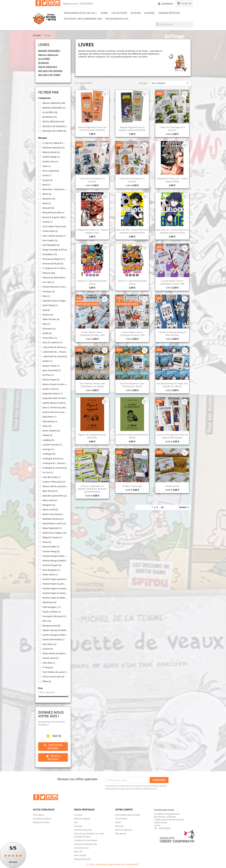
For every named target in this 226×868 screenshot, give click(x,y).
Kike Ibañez (50, 421)
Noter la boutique (53, 757)
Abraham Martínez (53, 147)
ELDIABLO (50, 254)
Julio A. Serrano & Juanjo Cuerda (55, 407)
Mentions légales (82, 819)
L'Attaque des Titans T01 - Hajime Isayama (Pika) (92, 231)
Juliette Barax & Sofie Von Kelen (55, 403)
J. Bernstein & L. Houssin (55, 352)
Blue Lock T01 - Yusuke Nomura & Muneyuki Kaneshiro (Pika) (172, 231)
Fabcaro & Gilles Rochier (55, 277)
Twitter (45, 3)
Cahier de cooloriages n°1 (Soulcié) (132, 180)
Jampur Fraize (51, 366)
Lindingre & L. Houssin (55, 463)
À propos (78, 826)
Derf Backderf (51, 245)
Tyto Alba (49, 663)
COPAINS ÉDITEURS (169, 13)
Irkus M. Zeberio (52, 342)
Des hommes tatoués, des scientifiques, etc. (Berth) (92, 385)
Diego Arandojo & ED (55, 250)
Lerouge (48, 449)
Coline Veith (50, 231)
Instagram (57, 3)
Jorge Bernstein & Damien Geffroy (55, 398)
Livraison (78, 815)
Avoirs (118, 822)
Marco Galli (50, 500)
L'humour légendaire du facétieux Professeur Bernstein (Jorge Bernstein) (92, 489)
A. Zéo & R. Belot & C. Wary (55, 143)
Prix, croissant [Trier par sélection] (171, 83)
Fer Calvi (48, 282)
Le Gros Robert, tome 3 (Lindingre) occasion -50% (172, 282)
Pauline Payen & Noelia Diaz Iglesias (55, 588)
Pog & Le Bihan (52, 612)
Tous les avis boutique (53, 747)
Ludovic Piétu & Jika (54, 482)
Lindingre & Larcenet (55, 468)
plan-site (78, 852)
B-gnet (47, 180)
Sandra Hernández (53, 639)
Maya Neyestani (52, 528)
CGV (76, 822)
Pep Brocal (49, 602)
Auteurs (136, 13)
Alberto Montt (51, 152)
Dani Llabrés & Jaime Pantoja (55, 236)
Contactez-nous (81, 848)
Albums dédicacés (48, 55)
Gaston (48, 315)
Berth (47, 194)
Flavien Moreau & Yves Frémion (55, 287)
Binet (47, 203)
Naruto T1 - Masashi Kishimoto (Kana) (132, 282)
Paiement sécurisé (83, 830)
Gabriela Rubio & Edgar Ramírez (55, 301)
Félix (46, 296)
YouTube (51, 3)
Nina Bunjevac (51, 570)
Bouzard (48, 208)
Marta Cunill (50, 509)
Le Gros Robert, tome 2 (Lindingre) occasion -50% (132, 334)
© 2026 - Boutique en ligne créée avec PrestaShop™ (113, 864)
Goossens (49, 329)
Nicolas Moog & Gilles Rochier (55, 556)
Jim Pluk (48, 375)
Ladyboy (48, 440)
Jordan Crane (51, 389)
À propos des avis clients (86, 840)
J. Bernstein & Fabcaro (55, 347)
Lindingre (49, 454)
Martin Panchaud (53, 514)
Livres (104, 13)
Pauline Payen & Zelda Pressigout (55, 598)
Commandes (121, 819)
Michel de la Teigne (54, 533)
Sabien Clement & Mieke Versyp (55, 630)
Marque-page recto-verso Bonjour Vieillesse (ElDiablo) (132, 129)
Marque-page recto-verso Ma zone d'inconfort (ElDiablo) (92, 129)
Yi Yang (48, 667)
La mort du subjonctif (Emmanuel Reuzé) (132, 436)
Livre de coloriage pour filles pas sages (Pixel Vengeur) (172, 436)
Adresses (119, 826)
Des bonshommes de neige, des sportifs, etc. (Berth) (172, 385)
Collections (119, 13)
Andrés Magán (51, 157)
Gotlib (47, 333)
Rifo (47, 621)
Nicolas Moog (51, 551)
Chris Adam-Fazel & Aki (55, 226)
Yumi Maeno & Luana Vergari (55, 672)
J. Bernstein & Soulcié (55, 356)
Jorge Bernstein (53, 393)
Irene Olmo (50, 338)
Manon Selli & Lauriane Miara (55, 486)
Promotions (39, 815)
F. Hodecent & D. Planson (55, 268)
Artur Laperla (51, 171)
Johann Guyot (51, 379)
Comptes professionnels (86, 844)
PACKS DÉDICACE (48, 67)
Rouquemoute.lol (117, 19)
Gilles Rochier (51, 319)
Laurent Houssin (52, 445)
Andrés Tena (50, 161)
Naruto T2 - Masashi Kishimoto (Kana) (92, 282)
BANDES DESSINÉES (49, 51)
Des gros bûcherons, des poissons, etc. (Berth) (132, 385)
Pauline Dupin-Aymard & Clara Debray (55, 579)
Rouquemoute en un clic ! (80, 13)
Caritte (47, 222)
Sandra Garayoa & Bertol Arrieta (55, 635)
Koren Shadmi (51, 431)
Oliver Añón (50, 574)
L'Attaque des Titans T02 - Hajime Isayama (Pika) (172, 180)
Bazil (46, 185)
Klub (47, 426)
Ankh (47, 166)
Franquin (49, 291)
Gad (46, 310)
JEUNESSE (44, 63)
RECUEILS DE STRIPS (49, 75)
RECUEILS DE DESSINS (50, 71)
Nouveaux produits (42, 819)
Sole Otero (49, 644)
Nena (47, 542)
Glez (46, 324)
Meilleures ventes (41, 822)
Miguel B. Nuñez (52, 537)
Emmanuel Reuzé (53, 263)
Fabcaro (49, 273)
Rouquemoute (51, 626)
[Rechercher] (174, 24)
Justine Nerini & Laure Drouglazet (55, 412)
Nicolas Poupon (52, 565)
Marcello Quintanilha (55, 496)
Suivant (185, 507)
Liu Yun (48, 472)
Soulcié (48, 649)
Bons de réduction (124, 830)
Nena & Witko (51, 547)
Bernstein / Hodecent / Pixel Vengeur (55, 189)
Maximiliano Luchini (54, 523)
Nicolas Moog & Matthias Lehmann (55, 560)
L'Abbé (47, 435)
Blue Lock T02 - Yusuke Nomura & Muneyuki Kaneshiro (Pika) (132, 231)
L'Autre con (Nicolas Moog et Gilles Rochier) (172, 334)
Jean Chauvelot (52, 370)
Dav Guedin (50, 240)
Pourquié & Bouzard (54, 616)
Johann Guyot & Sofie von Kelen (55, 384)
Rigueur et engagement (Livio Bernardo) (92, 436)
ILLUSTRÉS (44, 59)
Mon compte (80, 855)
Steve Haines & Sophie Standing (55, 653)
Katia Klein (49, 417)
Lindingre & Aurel (53, 458)
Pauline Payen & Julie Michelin (55, 584)
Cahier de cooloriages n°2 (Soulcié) (172, 129)
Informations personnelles (128, 815)
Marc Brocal (50, 491)
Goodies (150, 13)
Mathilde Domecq (53, 519)
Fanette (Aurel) (172, 486)
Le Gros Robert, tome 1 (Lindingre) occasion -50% (92, 334)
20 (162, 507)
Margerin (49, 505)
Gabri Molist (50, 305)
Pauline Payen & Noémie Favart (55, 593)
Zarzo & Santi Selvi (53, 676)
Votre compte (124, 810)
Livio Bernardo (51, 477)
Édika (47, 681)
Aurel (47, 175)
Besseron (49, 199)
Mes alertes (121, 834)
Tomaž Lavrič (51, 658)
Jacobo (47, 361)
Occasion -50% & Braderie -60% (83, 19)
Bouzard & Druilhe (53, 212)
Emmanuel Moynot (54, 259)
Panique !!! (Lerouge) (132, 486)
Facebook (38, 3)
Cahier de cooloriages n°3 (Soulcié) (92, 180)
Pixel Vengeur (52, 607)
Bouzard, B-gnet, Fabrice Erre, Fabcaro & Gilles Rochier (55, 217)
